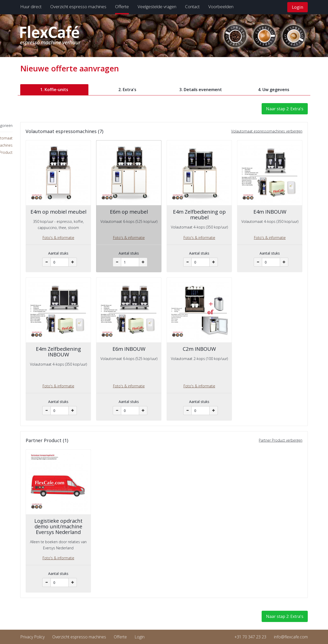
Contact (192, 7)
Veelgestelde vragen (157, 7)
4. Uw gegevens (274, 90)
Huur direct (31, 7)
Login (298, 7)
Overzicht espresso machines (78, 7)
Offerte (122, 7)
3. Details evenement (201, 90)
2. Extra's (127, 90)
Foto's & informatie (58, 238)
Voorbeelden (221, 7)
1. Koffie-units (54, 90)
